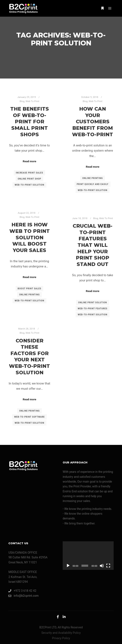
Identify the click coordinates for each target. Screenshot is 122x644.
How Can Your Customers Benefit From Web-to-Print (93, 122)
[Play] (68, 566)
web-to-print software (29, 417)
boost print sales (30, 289)
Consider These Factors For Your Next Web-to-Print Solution (29, 357)
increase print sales (30, 173)
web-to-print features (93, 309)
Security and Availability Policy (61, 633)
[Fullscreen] (108, 566)
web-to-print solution (29, 185)
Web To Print (32, 101)
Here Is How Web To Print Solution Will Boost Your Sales (30, 237)
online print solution (93, 303)
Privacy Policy (61, 638)
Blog (22, 101)
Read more (30, 161)
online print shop (29, 179)
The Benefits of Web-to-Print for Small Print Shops (30, 122)
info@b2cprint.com (23, 596)
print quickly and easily (93, 184)
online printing (93, 178)
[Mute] (102, 566)
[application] (88, 556)
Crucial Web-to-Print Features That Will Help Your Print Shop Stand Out (93, 245)
